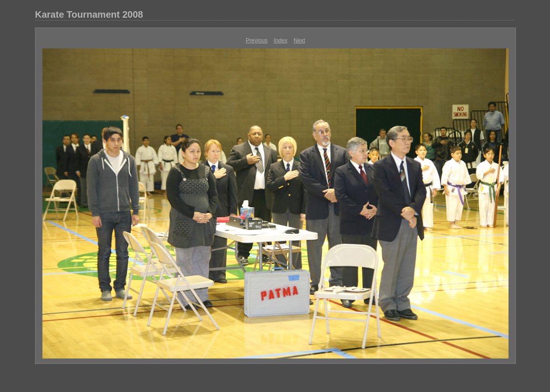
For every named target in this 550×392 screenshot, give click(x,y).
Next (299, 41)
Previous (257, 41)
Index (280, 41)
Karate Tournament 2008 (89, 14)
